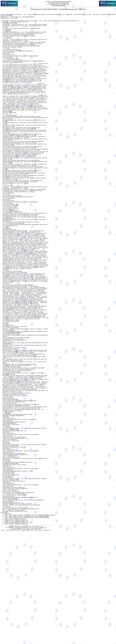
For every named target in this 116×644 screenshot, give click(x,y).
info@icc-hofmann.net (60, 5)
